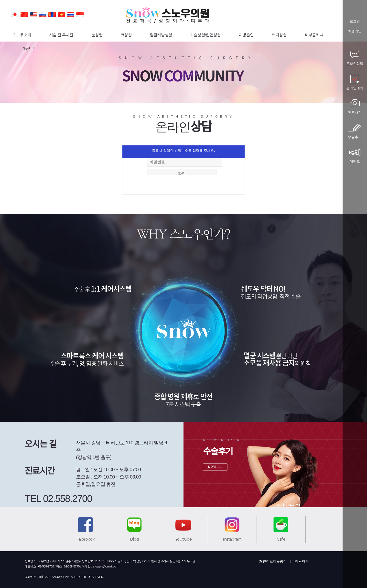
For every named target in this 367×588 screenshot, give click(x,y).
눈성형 (97, 35)
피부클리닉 (314, 35)
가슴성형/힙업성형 (205, 35)
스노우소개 (22, 35)
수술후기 (355, 137)
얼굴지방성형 (161, 35)
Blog (134, 539)
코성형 (126, 35)
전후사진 (355, 112)
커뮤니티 (29, 48)
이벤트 (355, 161)
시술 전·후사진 (61, 35)
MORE (212, 467)
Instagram (232, 539)
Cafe (281, 539)
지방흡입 (246, 35)
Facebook (86, 539)
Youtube (183, 539)
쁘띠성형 (279, 35)
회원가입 (355, 31)
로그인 (355, 21)
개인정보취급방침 (273, 561)
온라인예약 (355, 88)
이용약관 (302, 561)
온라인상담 (355, 64)
